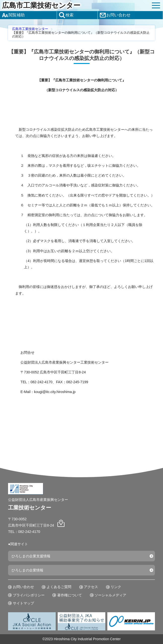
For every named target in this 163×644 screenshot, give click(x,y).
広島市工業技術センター (41, 5)
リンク (116, 587)
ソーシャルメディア (110, 595)
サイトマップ (23, 603)
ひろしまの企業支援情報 (31, 556)
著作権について (70, 595)
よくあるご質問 (59, 587)
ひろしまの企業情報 (27, 570)
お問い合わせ (23, 587)
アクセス (91, 587)
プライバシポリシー (29, 595)
